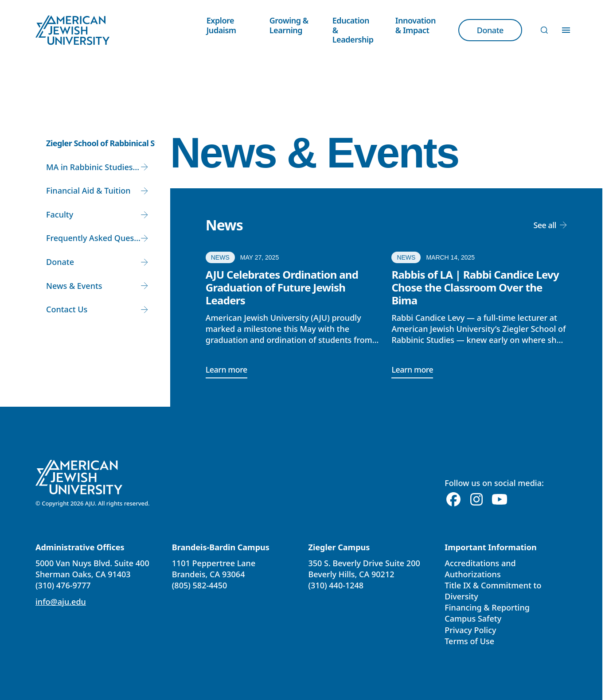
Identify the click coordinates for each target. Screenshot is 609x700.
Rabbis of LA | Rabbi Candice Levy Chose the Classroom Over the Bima (475, 287)
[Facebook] (453, 500)
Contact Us (67, 309)
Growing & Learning (289, 25)
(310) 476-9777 (63, 585)
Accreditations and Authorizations (480, 569)
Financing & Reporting (487, 607)
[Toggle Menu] (566, 30)
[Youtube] (500, 500)
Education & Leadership (353, 30)
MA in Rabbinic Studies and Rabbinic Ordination (98, 167)
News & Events (74, 286)
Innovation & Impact (416, 25)
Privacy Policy (470, 630)
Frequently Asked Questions (98, 238)
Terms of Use (469, 641)
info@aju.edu (61, 602)
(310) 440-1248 (336, 585)
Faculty (60, 214)
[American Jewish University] (79, 477)
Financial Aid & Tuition (88, 191)
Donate (60, 262)
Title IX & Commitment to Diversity (493, 591)
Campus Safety (473, 619)
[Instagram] (476, 500)
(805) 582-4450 (200, 585)
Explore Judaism (221, 25)
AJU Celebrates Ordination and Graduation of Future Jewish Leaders (282, 287)
